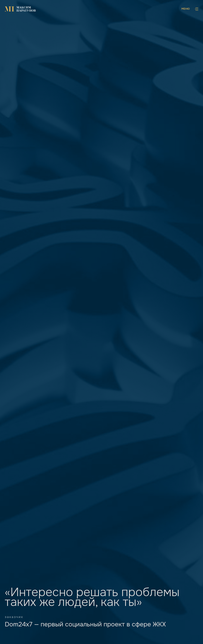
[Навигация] (190, 9)
